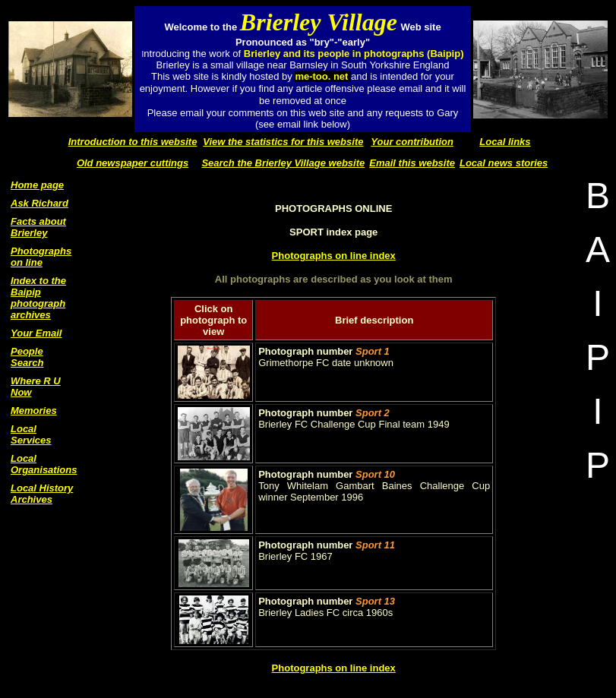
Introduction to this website (133, 142)
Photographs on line (41, 257)
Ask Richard (39, 203)
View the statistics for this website (283, 142)
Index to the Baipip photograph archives (38, 298)
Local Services (31, 434)
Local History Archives (42, 494)
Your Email (36, 333)
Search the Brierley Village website (283, 163)
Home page (37, 185)
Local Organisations (44, 464)
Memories (34, 411)
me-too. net (323, 76)
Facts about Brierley (38, 227)
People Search (27, 357)
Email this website (412, 163)
